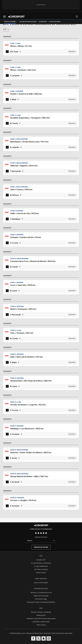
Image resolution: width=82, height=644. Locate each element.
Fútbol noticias (41, 573)
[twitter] (38, 638)
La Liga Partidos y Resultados (41, 563)
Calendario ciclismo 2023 (41, 622)
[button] (4, 17)
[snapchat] (44, 638)
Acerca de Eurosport (41, 583)
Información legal (41, 599)
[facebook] (33, 638)
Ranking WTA (41, 615)
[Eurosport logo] (16, 17)
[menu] (77, 17)
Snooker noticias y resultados (41, 612)
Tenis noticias (41, 625)
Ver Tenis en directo (41, 569)
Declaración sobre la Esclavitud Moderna (41, 602)
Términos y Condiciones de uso (41, 593)
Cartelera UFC (41, 560)
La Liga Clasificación (41, 566)
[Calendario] (43, 22)
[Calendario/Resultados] (28, 22)
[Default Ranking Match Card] (41, 52)
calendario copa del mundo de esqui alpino (41, 618)
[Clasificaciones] (55, 22)
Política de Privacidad (41, 596)
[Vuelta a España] (11, 22)
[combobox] (6, 34)
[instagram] (49, 638)
